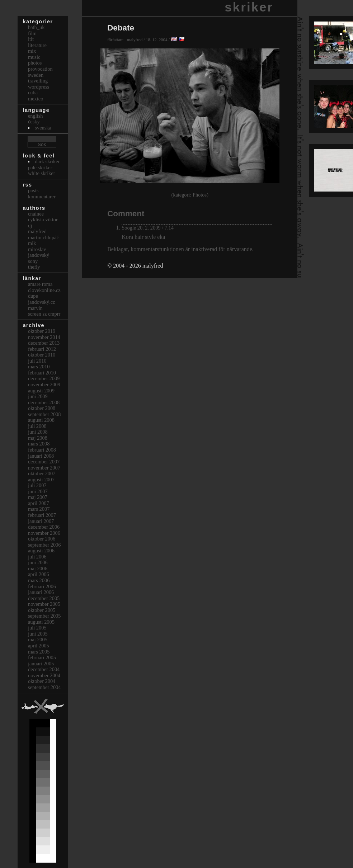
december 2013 (44, 343)
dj (30, 226)
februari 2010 (42, 373)
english (36, 116)
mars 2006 (39, 580)
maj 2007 (38, 497)
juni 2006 (38, 562)
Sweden (36, 75)
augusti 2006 (41, 551)
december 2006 (44, 527)
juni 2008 (38, 432)
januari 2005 (41, 664)
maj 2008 (38, 438)
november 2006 (44, 533)
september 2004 (44, 687)
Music (34, 57)
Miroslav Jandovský (39, 252)
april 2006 (39, 574)
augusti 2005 (41, 622)
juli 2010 (37, 361)
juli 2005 (37, 628)
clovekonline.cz (44, 290)
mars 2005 (39, 652)
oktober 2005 (42, 610)
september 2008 (44, 414)
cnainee (36, 214)
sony (33, 261)
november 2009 (44, 385)
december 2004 (44, 669)
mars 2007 (39, 509)
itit (31, 39)
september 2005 (44, 616)
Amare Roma (40, 284)
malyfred (153, 266)
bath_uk (36, 27)
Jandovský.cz (42, 302)
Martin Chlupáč (43, 237)
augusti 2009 (41, 391)
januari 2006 (41, 592)
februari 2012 (42, 349)
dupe (33, 296)
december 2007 (44, 462)
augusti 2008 (41, 420)
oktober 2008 (42, 408)
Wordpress (39, 87)
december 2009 (44, 378)
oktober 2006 (42, 539)
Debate (121, 28)
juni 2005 (38, 634)
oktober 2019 (42, 331)
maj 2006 (38, 569)
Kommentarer (42, 197)
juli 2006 (37, 557)
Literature (37, 45)
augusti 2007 (41, 480)
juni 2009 (38, 396)
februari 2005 (42, 657)
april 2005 (39, 646)
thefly (34, 267)
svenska (43, 128)
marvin (35, 308)
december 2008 (44, 402)
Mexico (36, 99)
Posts (33, 190)
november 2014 (44, 337)
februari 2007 (42, 515)
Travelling (38, 81)
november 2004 (44, 675)
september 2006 (44, 545)
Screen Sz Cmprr (44, 314)
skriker (249, 7)
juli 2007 (37, 485)
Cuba (33, 93)
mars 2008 (39, 444)
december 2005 (44, 598)
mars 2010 (39, 367)
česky (34, 122)
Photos (200, 195)
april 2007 (39, 503)
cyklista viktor (43, 220)
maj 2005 (38, 640)
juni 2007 (38, 491)
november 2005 (44, 604)
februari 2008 (42, 450)
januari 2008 (41, 456)
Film (32, 33)
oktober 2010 (42, 355)
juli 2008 (37, 426)
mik (32, 243)
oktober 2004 (42, 681)
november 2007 (44, 468)
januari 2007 (41, 521)
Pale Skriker (40, 168)
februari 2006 (42, 586)
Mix (32, 51)
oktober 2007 (42, 473)
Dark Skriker (47, 161)
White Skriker (42, 173)
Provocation (40, 69)
